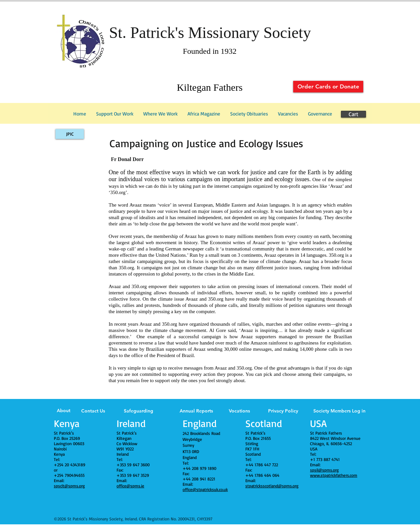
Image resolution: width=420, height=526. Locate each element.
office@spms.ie (130, 486)
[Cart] (353, 114)
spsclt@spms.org (69, 486)
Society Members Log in (339, 411)
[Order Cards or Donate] (328, 87)
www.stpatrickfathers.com (334, 475)
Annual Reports (196, 411)
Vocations (239, 411)
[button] (320, 114)
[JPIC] (70, 134)
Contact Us (93, 411)
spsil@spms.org (324, 470)
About (64, 411)
